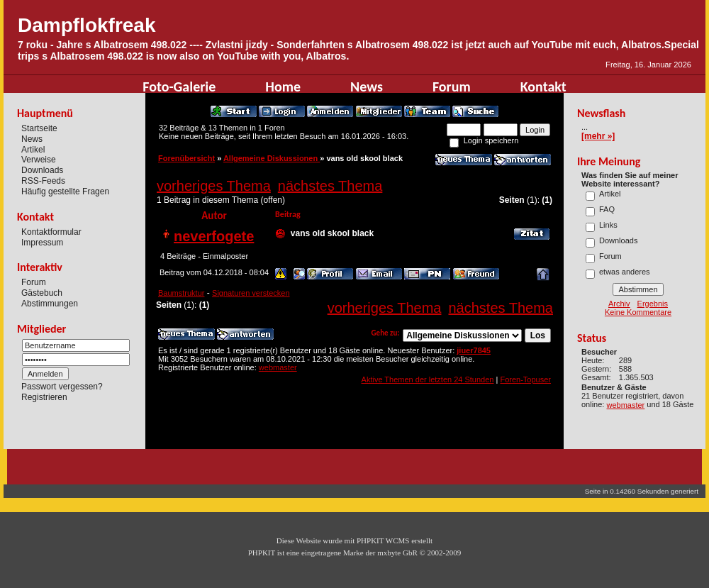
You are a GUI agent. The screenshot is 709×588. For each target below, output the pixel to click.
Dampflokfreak (87, 25)
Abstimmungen (50, 304)
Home (283, 87)
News (367, 87)
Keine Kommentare (638, 312)
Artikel (33, 149)
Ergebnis (653, 304)
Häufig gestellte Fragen (65, 192)
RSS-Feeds (43, 181)
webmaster (278, 367)
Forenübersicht (186, 158)
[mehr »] (598, 136)
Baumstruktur (181, 293)
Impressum (42, 242)
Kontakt (543, 87)
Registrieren (44, 397)
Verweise (39, 160)
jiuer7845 (474, 350)
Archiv (619, 304)
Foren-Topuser (525, 379)
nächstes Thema (330, 186)
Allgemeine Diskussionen (272, 158)
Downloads (42, 170)
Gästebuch (42, 293)
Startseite (39, 128)
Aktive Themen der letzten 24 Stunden (428, 379)
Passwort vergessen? (62, 387)
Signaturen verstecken (251, 293)
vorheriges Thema (214, 186)
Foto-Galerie (179, 87)
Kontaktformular (51, 232)
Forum (452, 87)
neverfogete (214, 236)
